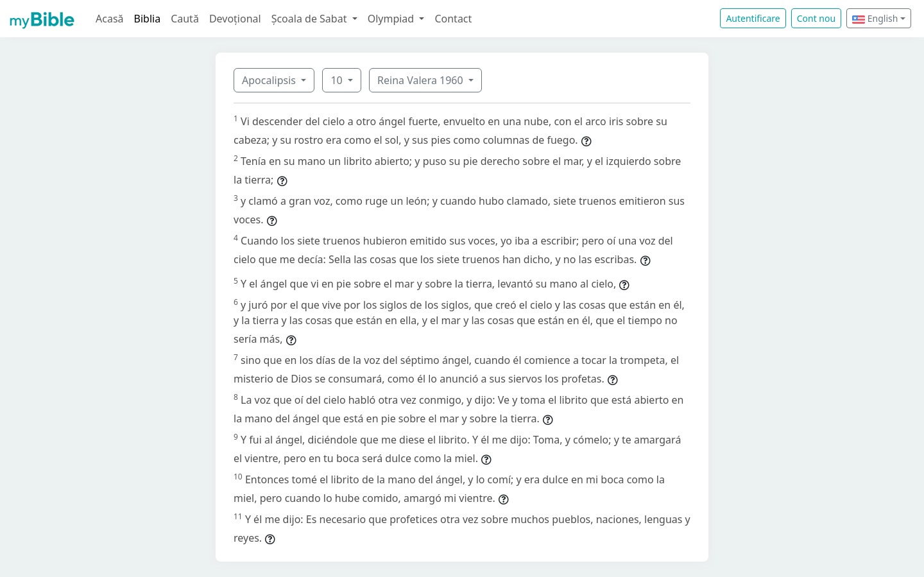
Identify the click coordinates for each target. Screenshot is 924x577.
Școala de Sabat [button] (311, 19)
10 (338, 80)
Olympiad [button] (392, 19)
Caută (185, 19)
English (875, 18)
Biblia (148, 19)
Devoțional (235, 19)
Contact (453, 19)
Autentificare (753, 18)
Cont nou (816, 18)
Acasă (110, 19)
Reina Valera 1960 (422, 80)
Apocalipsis (270, 80)
